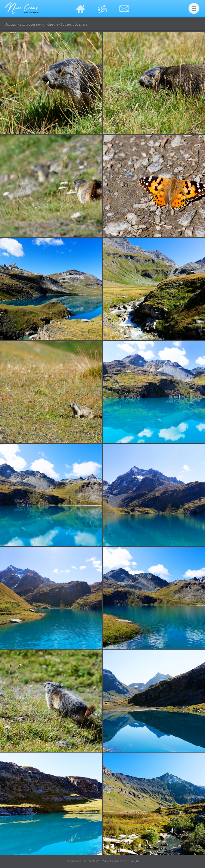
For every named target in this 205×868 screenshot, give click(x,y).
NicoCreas (100, 861)
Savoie (53, 24)
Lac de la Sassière (74, 24)
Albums (11, 24)
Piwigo (134, 861)
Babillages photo (33, 24)
